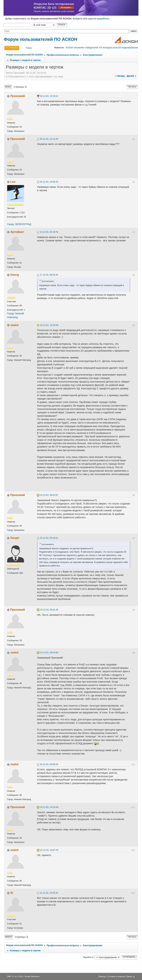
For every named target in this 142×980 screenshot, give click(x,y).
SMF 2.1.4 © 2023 (15, 976)
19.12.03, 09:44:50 (49, 653)
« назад (120, 76)
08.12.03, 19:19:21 (49, 96)
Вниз (8, 87)
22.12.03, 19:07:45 (49, 850)
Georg (15, 275)
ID (12, 893)
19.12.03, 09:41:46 (49, 610)
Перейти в (88, 957)
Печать (132, 87)
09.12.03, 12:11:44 (49, 139)
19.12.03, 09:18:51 (49, 538)
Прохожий (17, 96)
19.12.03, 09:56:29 (49, 764)
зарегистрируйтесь (99, 19)
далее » (131, 76)
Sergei (15, 538)
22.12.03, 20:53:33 (49, 893)
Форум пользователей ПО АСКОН (41, 39)
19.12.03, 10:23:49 (49, 807)
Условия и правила (116, 976)
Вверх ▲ (131, 976)
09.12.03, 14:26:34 (49, 182)
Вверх (9, 937)
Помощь (102, 976)
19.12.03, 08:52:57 (49, 495)
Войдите (78, 19)
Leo (13, 182)
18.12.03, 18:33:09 (49, 325)
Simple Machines (32, 976)
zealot (14, 325)
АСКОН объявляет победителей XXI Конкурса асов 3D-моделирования (102, 48)
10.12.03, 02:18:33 (49, 232)
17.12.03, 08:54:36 (49, 275)
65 (25, 217)
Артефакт (17, 232)
